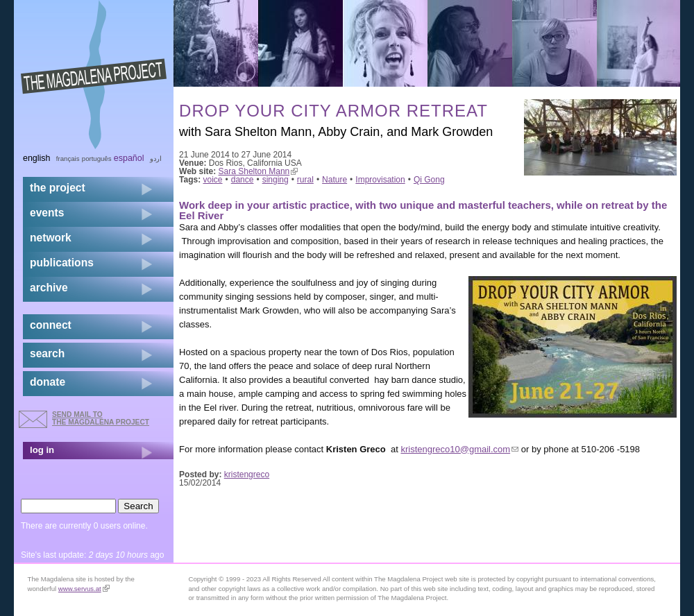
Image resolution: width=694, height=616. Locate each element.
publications (62, 263)
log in (42, 450)
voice (213, 180)
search (47, 353)
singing (276, 180)
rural (305, 180)
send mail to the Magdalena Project (101, 418)
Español (129, 158)
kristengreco (247, 474)
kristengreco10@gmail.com (459, 449)
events (47, 213)
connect (51, 325)
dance (243, 180)
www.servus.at (84, 589)
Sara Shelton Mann (259, 171)
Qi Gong (429, 180)
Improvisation (380, 180)
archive (49, 288)
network (51, 238)
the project (58, 188)
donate (48, 382)
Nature (335, 180)
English (37, 158)
